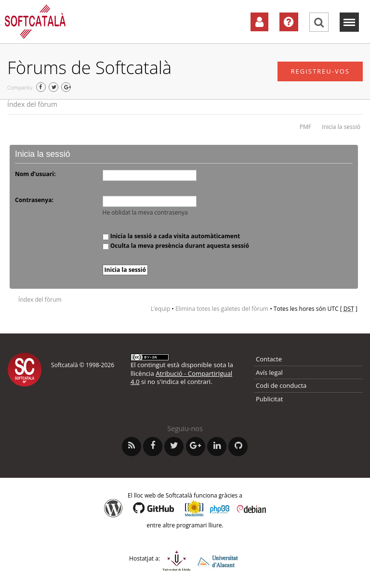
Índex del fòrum (32, 104)
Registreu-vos (320, 71)
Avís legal (269, 372)
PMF (305, 127)
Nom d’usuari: (35, 174)
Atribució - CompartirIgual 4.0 (181, 377)
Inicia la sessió (341, 127)
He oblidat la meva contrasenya (145, 212)
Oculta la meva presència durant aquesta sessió (176, 246)
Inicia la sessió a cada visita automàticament (172, 236)
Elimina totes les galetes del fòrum (222, 309)
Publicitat (269, 399)
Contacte (269, 359)
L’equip (160, 309)
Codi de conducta (281, 385)
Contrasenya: (34, 200)
